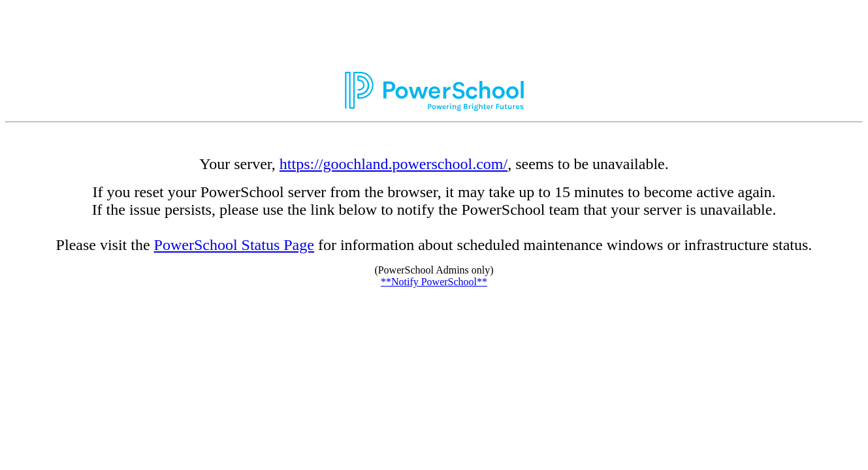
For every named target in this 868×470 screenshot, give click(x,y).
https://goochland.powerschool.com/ (394, 164)
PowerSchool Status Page (234, 245)
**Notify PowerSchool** (434, 282)
